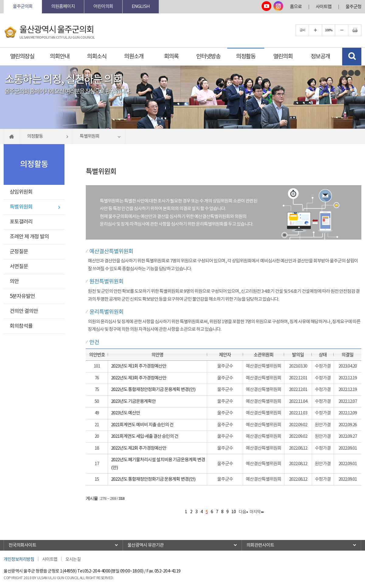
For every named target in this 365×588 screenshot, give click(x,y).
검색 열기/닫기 (352, 57)
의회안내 (60, 57)
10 (234, 512)
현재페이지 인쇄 (355, 30)
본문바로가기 (4, 0)
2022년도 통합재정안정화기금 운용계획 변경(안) (153, 390)
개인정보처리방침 (19, 559)
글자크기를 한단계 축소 (342, 30)
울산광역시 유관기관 (146, 545)
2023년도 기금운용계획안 (133, 401)
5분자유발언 (22, 296)
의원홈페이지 (63, 7)
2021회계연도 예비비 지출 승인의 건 (142, 425)
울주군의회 (23, 7)
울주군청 (353, 7)
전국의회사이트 (22, 545)
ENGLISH (141, 7)
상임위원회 (21, 192)
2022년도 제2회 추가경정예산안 (139, 448)
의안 (14, 282)
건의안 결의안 (24, 311)
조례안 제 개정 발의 (29, 237)
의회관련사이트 (260, 545)
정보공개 (320, 57)
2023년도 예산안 (125, 413)
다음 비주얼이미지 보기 (357, 73)
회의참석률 (21, 326)
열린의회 (283, 57)
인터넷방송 (208, 57)
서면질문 (19, 267)
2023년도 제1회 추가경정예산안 (139, 366)
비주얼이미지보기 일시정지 (351, 73)
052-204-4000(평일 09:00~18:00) (114, 571)
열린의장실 (22, 57)
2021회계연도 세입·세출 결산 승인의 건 (145, 436)
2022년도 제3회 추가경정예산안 (139, 378)
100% (328, 30)
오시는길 (73, 559)
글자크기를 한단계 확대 (315, 30)
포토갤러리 (21, 222)
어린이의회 (103, 7)
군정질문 (19, 252)
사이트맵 (324, 7)
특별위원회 (21, 207)
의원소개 (134, 57)
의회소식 (97, 57)
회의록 (171, 57)
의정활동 (246, 57)
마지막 (255, 512)
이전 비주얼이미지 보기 (345, 73)
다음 (242, 512)
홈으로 (296, 7)
